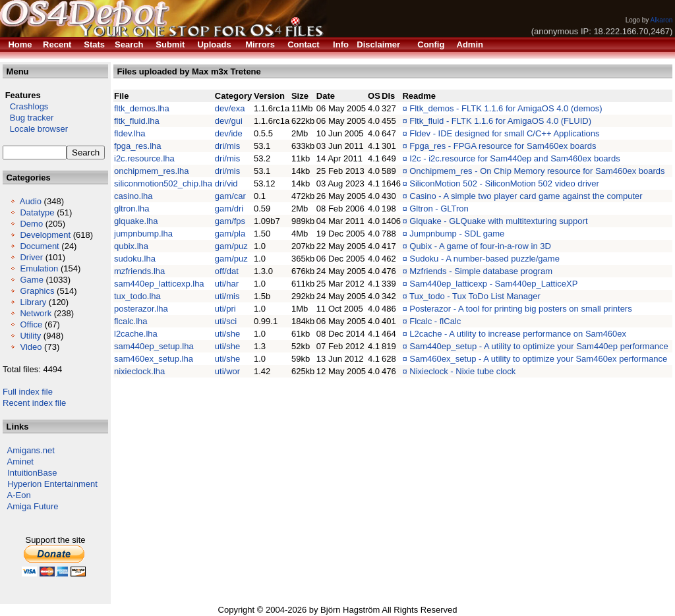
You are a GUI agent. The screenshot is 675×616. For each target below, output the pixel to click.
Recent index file (34, 403)
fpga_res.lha (138, 146)
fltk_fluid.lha (137, 121)
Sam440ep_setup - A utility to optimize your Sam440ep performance (539, 346)
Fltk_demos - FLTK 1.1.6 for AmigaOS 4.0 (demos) (506, 108)
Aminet (20, 462)
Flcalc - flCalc (435, 321)
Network (36, 313)
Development (45, 235)
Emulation (39, 268)
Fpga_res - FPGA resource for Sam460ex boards (503, 146)
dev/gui (229, 121)
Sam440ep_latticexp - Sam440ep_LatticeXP (493, 284)
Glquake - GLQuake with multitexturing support (498, 221)
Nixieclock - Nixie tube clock (462, 371)
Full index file (28, 392)
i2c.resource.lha (144, 158)
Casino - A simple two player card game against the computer (526, 196)
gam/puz (231, 246)
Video (31, 347)
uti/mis (227, 296)
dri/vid (226, 183)
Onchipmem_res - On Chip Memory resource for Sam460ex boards (537, 171)
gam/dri (229, 209)
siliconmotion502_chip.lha (163, 183)
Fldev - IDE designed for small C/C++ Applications (504, 133)
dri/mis (227, 146)
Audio (31, 201)
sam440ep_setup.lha (154, 346)
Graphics (37, 291)
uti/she (227, 334)
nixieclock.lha (139, 371)
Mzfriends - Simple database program (481, 271)
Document (39, 246)
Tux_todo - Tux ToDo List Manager (475, 296)
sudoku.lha (135, 259)
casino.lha (133, 196)
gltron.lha (132, 209)
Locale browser (35, 129)
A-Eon (19, 495)
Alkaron (661, 20)
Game (31, 280)
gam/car (230, 196)
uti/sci (226, 321)
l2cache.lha (136, 334)
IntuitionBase (32, 473)
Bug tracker (28, 118)
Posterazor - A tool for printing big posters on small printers (520, 309)
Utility (30, 336)
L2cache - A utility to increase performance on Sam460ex (518, 334)
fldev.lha (130, 133)
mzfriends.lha (139, 271)
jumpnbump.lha (143, 234)
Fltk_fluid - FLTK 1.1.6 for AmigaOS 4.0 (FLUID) (500, 121)
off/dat (227, 271)
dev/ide (229, 133)
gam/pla (230, 234)
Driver (31, 257)
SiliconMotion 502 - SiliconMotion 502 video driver (504, 183)
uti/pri (225, 309)
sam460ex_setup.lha (154, 359)
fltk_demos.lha (142, 108)
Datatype (37, 212)
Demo (31, 224)
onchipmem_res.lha (151, 171)
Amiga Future (33, 506)
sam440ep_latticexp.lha (159, 284)
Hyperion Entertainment (52, 484)
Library (33, 302)
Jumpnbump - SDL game (457, 234)
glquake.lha (136, 221)
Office (31, 324)
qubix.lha (131, 246)
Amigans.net (31, 450)
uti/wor (227, 371)
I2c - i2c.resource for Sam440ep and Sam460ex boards (514, 158)
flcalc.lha (131, 321)
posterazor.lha (141, 309)
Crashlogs (25, 106)
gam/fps (230, 221)
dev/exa (230, 108)
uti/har (227, 284)
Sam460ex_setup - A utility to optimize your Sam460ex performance (538, 359)
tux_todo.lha (137, 296)
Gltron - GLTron (439, 209)
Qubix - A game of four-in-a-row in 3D (480, 246)
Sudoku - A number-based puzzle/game (484, 259)
